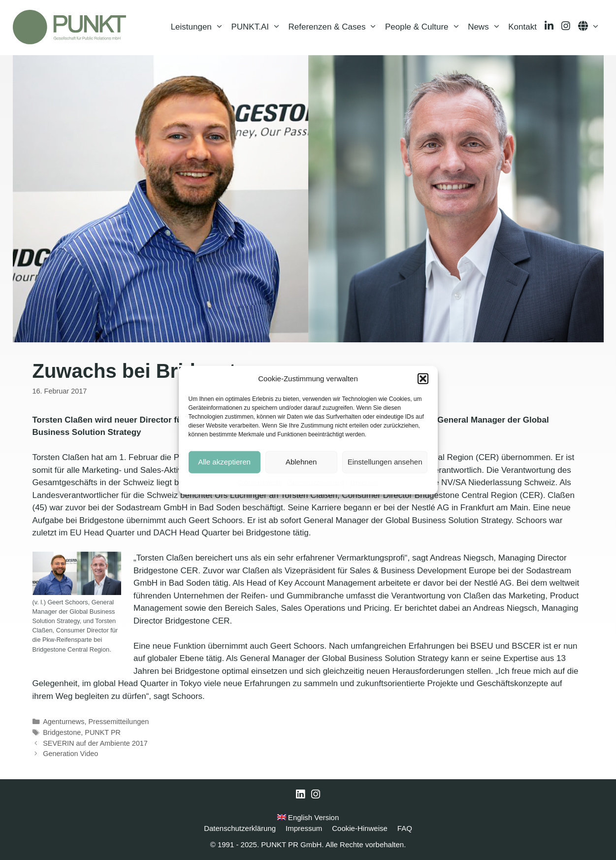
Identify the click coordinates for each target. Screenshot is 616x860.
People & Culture (424, 27)
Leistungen (199, 27)
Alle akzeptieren (224, 462)
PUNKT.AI (258, 27)
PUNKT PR (103, 732)
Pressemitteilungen (118, 722)
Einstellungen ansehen (385, 462)
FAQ (405, 828)
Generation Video (70, 754)
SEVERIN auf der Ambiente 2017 (95, 743)
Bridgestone (62, 732)
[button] (423, 379)
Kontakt (522, 27)
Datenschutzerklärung (315, 482)
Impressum (364, 482)
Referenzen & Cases (335, 27)
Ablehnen (301, 462)
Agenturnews (64, 722)
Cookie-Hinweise (259, 482)
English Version (308, 817)
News (486, 27)
